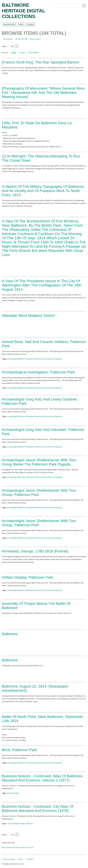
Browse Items (9, 24)
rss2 (32, 847)
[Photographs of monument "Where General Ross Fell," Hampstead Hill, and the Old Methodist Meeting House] (43, 93)
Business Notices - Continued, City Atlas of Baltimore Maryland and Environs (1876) (38, 809)
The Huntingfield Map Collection (20, 823)
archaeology (12, 359)
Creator (22, 52)
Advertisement (13, 793)
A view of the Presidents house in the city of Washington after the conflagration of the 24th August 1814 (42, 285)
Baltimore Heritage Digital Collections (23, 11)
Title (13, 52)
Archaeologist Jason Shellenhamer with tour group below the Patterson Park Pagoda (39, 462)
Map (21, 24)
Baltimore (21, 359)
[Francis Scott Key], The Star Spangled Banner (41, 62)
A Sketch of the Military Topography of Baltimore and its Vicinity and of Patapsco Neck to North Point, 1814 (43, 191)
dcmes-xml (11, 847)
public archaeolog (54, 359)
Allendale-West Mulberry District (28, 316)
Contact (30, 24)
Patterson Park (41, 359)
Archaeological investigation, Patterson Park (38, 372)
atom (4, 847)
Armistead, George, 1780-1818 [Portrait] (35, 551)
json (18, 847)
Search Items (36, 39)
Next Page (17, 46)
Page (6, 46)
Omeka (21, 864)
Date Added (33, 52)
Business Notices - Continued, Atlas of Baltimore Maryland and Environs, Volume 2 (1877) (42, 778)
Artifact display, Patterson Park (27, 577)
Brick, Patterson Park (19, 750)
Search (84, 6)
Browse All (8, 39)
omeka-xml (25, 847)
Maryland (30, 359)
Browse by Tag (21, 39)
